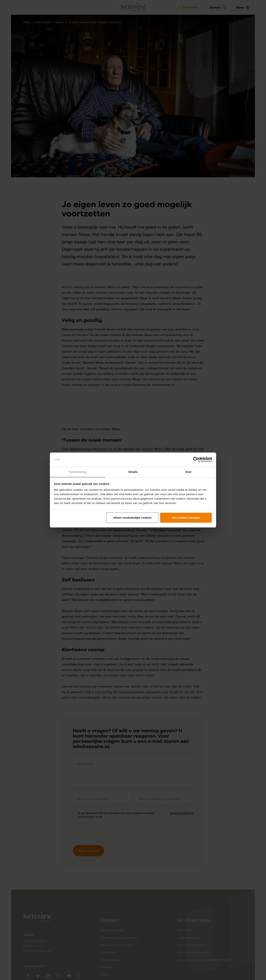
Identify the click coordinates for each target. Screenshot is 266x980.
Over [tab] (189, 472)
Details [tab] (133, 472)
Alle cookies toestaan (186, 518)
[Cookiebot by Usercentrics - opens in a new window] (196, 460)
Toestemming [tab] (78, 472)
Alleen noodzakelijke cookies (132, 518)
